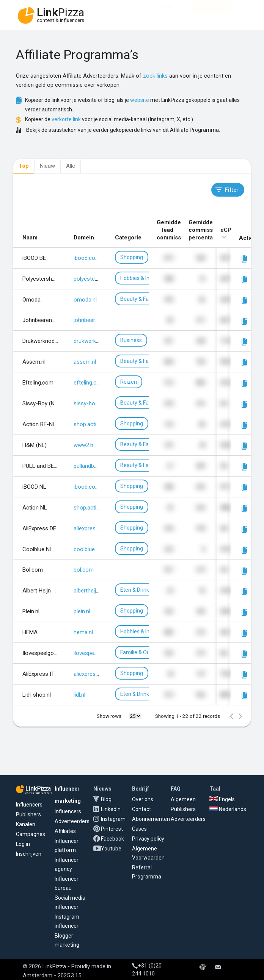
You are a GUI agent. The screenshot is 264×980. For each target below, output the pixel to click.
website (140, 100)
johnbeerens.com (95, 320)
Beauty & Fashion (141, 299)
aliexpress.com (92, 528)
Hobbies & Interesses (145, 278)
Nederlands (228, 809)
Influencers (29, 805)
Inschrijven (29, 854)
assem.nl (85, 362)
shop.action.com (94, 424)
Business (131, 340)
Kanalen (26, 824)
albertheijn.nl (89, 591)
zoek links (155, 76)
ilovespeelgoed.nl (95, 653)
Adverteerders (72, 821)
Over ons (143, 799)
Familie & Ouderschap (146, 652)
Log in (23, 844)
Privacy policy (148, 839)
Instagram (113, 819)
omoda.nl (85, 300)
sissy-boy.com (92, 403)
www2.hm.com (92, 445)
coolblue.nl (87, 549)
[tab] (24, 167)
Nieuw (47, 166)
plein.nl (82, 611)
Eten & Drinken (138, 590)
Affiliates (65, 831)
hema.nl (83, 632)
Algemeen (183, 799)
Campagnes (31, 834)
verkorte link (66, 119)
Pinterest (112, 829)
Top (24, 166)
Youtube (111, 849)
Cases (139, 829)
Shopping (132, 257)
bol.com (84, 570)
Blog (106, 799)
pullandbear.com (94, 466)
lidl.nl (79, 695)
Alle (71, 166)
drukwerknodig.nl (94, 341)
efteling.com (89, 383)
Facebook (112, 839)
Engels (222, 799)
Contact (141, 809)
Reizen (129, 382)
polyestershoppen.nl (99, 279)
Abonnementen (151, 819)
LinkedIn (111, 809)
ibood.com (87, 258)
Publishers (28, 814)
